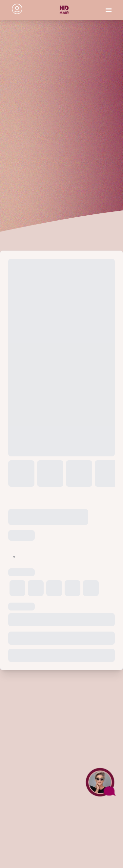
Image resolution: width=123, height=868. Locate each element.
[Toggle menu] (109, 10)
